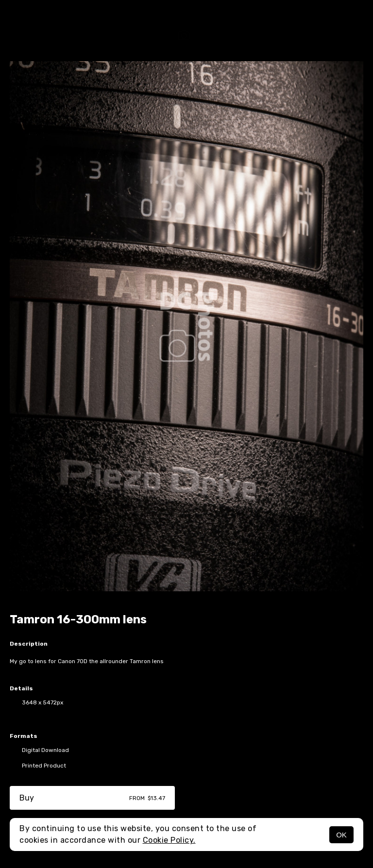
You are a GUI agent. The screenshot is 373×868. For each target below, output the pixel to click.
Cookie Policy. (169, 840)
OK (341, 835)
